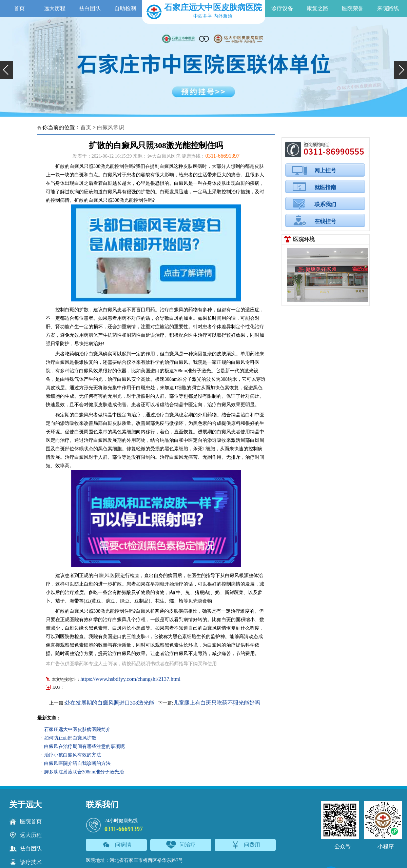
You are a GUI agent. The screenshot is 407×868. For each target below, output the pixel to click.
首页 (19, 8)
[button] (6, 70)
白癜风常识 (111, 127)
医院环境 (304, 239)
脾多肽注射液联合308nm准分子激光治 (84, 772)
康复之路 (317, 8)
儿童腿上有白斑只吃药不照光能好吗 (217, 703)
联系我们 (325, 204)
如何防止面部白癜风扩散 (70, 738)
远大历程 (55, 8)
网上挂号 (325, 170)
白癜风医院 (107, 575)
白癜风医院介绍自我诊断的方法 (77, 763)
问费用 (245, 845)
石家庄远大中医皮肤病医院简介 (77, 729)
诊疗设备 (282, 8)
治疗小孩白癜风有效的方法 (73, 755)
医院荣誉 (353, 8)
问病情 (117, 845)
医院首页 (25, 822)
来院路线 (388, 8)
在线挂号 (325, 221)
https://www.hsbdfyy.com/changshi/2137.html (130, 679)
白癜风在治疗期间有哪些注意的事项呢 (84, 746)
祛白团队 (90, 8)
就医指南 (325, 187)
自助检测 (125, 8)
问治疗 (181, 845)
